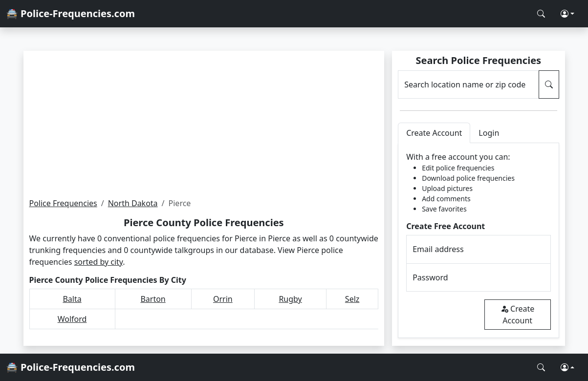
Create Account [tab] (434, 133)
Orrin (223, 299)
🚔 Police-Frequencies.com (70, 13)
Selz (352, 299)
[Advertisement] (204, 124)
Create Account (517, 315)
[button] (567, 14)
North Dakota (133, 203)
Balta (72, 299)
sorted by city (99, 262)
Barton (153, 299)
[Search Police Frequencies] (541, 14)
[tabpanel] (478, 241)
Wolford (72, 319)
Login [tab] (489, 133)
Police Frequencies (63, 203)
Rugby (290, 299)
